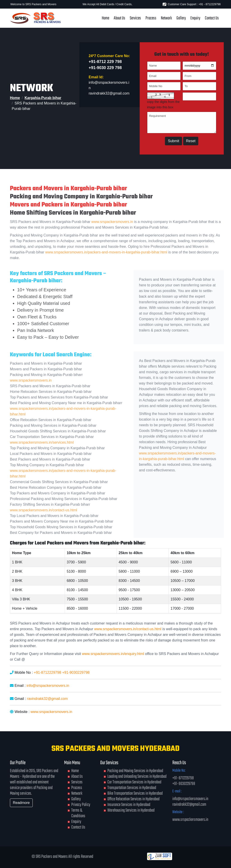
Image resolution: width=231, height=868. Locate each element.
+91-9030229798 (76, 672)
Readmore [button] (21, 803)
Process (151, 18)
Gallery (181, 18)
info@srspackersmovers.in (48, 686)
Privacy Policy (81, 805)
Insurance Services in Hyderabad (129, 805)
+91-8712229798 (47, 672)
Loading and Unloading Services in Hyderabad (137, 777)
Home (105, 18)
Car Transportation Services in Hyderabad (134, 782)
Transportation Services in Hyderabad (132, 788)
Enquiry (195, 18)
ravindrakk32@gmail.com (109, 95)
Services (135, 18)
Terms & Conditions (78, 813)
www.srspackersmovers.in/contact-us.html (44, 522)
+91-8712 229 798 (105, 63)
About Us (119, 18)
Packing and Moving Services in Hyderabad (135, 771)
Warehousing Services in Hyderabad (131, 810)
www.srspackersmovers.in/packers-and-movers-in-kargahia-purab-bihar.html (106, 264)
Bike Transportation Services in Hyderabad (135, 793)
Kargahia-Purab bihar (43, 98)
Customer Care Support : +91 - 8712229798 (192, 4)
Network (166, 18)
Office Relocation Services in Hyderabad (133, 799)
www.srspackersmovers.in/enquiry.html (113, 654)
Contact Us (212, 18)
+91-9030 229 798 (105, 69)
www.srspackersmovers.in (112, 234)
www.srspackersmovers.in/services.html (42, 454)
